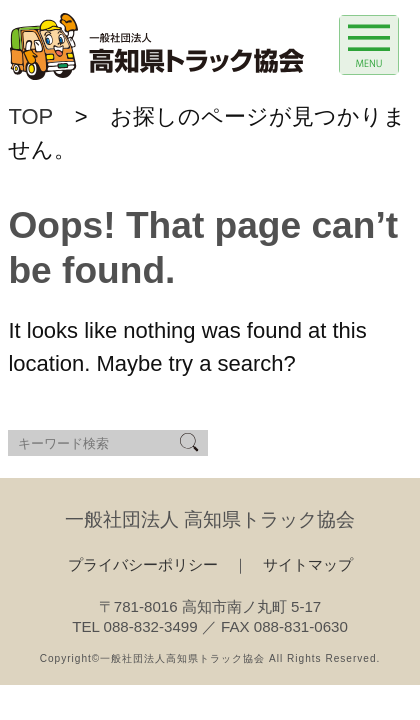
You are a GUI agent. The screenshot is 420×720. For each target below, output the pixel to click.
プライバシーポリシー (143, 564)
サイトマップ (308, 564)
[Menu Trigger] (369, 45)
